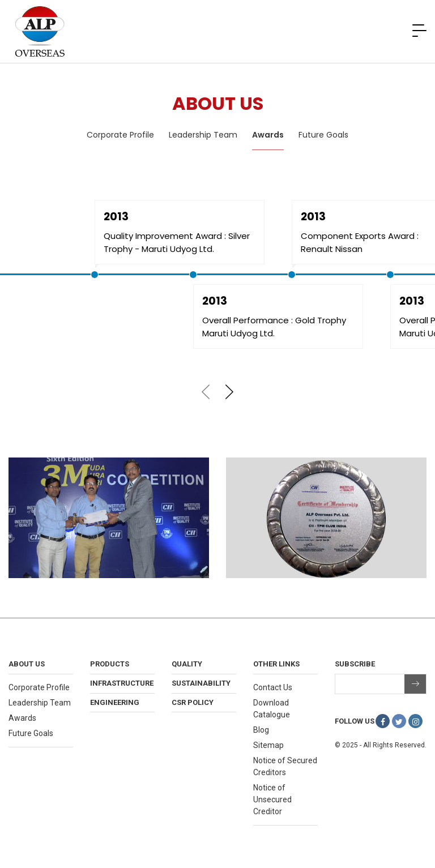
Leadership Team (203, 135)
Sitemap (268, 745)
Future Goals (323, 135)
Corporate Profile (120, 135)
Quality (187, 664)
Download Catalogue (272, 709)
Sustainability (201, 683)
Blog (261, 730)
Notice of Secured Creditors (285, 766)
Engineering (115, 702)
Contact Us (273, 687)
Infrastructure (122, 683)
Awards (268, 135)
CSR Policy (193, 702)
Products (110, 664)
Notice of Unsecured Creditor (272, 799)
